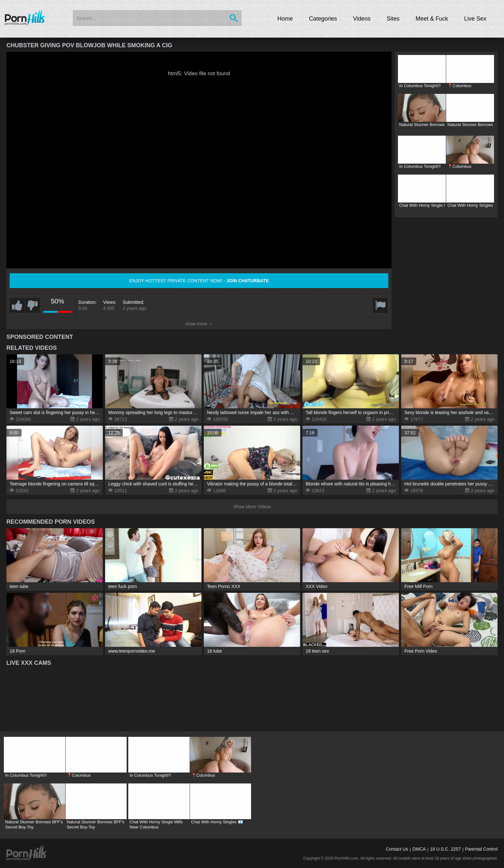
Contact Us (397, 849)
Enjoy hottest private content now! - (199, 281)
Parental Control (481, 849)
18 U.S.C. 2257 (446, 849)
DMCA (419, 849)
